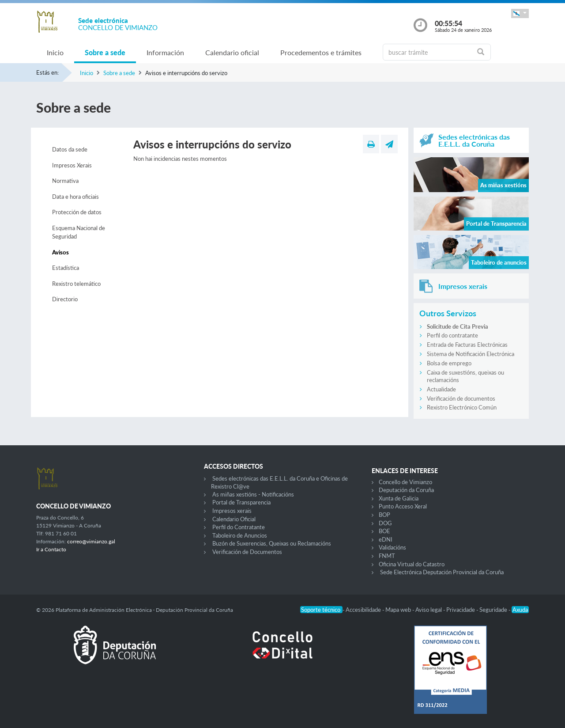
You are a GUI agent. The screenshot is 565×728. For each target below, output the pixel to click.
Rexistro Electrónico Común (462, 407)
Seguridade (494, 610)
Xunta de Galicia (399, 498)
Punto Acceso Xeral (403, 506)
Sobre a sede (105, 52)
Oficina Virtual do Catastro (412, 564)
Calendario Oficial (234, 519)
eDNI (386, 539)
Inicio (55, 52)
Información (165, 52)
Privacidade (461, 610)
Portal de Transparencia (241, 502)
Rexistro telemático (76, 284)
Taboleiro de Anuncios (240, 535)
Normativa (65, 181)
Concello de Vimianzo (405, 482)
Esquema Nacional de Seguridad (79, 232)
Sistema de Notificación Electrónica (471, 354)
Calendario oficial (232, 52)
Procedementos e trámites (321, 52)
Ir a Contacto (51, 549)
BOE (384, 531)
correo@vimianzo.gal (91, 541)
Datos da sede (70, 149)
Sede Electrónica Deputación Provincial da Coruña (442, 572)
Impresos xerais (232, 511)
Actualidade (441, 389)
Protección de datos (77, 212)
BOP (384, 515)
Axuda (520, 610)
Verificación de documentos (461, 398)
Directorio (65, 299)
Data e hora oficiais (75, 197)
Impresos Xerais (72, 165)
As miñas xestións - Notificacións (253, 494)
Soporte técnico (321, 610)
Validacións (392, 547)
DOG (385, 523)
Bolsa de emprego (449, 363)
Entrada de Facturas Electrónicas (467, 345)
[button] (520, 13)
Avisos (60, 252)
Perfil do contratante (452, 335)
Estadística (66, 268)
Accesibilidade (364, 610)
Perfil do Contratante (239, 527)
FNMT (387, 556)
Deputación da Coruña (406, 490)
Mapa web (399, 610)
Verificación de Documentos (247, 552)
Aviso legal (429, 610)
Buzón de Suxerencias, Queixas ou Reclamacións (272, 543)
